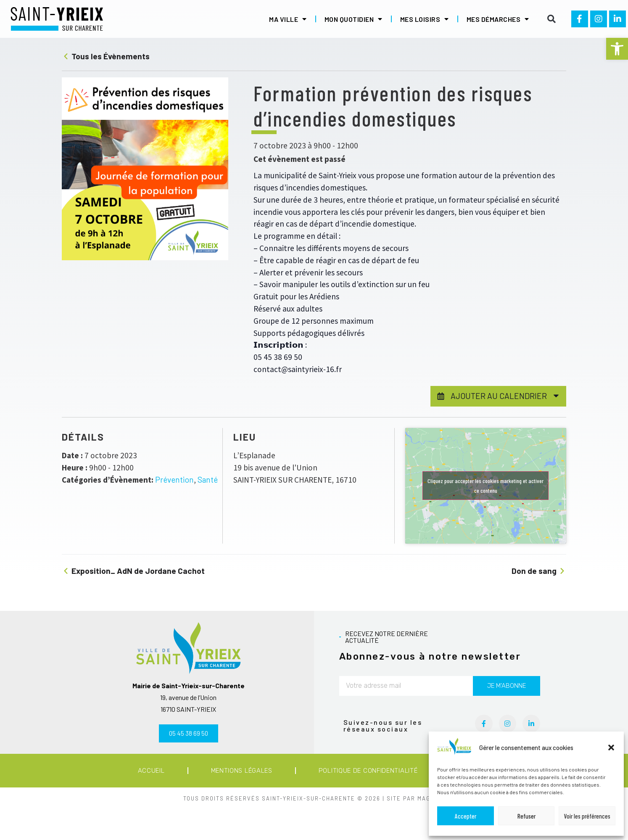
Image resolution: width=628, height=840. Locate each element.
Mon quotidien (354, 19)
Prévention (174, 479)
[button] (617, 49)
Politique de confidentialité (368, 771)
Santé (208, 479)
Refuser (526, 816)
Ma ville (288, 19)
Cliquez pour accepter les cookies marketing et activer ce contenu (486, 486)
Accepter (466, 816)
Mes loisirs (425, 19)
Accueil (151, 771)
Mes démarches (498, 19)
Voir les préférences (587, 816)
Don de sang (539, 571)
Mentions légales (242, 771)
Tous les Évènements (106, 56)
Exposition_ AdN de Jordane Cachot (133, 571)
